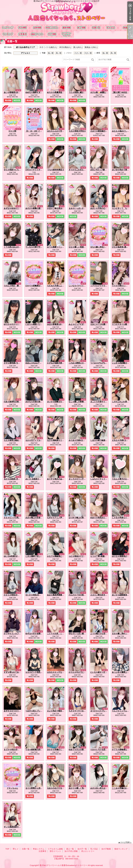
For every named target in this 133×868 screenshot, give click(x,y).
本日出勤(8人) (65, 47)
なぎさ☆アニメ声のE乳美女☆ (60, 518)
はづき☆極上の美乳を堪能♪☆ (81, 518)
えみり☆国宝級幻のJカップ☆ (103, 131)
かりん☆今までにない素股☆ (81, 672)
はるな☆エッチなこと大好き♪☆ (61, 672)
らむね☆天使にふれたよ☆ (58, 286)
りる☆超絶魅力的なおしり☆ (38, 750)
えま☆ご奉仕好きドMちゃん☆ (103, 595)
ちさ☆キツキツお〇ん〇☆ (80, 711)
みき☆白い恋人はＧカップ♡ (102, 788)
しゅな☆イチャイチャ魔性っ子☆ (104, 479)
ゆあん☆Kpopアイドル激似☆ (38, 363)
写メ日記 (111, 28)
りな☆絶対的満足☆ (56, 170)
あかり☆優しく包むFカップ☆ (81, 788)
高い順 (59, 53)
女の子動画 (125, 28)
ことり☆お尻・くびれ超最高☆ (60, 634)
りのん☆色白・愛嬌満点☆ (15, 286)
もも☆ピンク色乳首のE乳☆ (37, 672)
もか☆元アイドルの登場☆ (37, 440)
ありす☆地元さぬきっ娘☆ (58, 479)
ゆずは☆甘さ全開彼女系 (36, 634)
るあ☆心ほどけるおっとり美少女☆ (62, 788)
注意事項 (22, 34)
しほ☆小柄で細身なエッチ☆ (102, 440)
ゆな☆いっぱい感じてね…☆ (81, 634)
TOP (8, 28)
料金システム (52, 28)
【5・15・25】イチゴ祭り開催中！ (40, 131)
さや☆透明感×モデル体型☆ (16, 363)
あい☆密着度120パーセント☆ (17, 92)
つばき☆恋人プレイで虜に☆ (38, 711)
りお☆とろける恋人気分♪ (101, 750)
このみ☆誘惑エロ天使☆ (79, 363)
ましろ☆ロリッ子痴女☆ (79, 479)
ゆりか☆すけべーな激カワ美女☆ (18, 324)
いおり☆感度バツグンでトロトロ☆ (40, 324)
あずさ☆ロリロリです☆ (14, 711)
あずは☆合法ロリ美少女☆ (15, 208)
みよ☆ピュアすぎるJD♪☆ (80, 324)
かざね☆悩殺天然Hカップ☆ (59, 363)
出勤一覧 (37, 28)
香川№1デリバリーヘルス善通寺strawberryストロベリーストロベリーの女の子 (66, 12)
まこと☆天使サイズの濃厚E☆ (103, 402)
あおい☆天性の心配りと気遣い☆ (104, 208)
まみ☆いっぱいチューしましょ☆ (83, 208)
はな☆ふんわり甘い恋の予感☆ (60, 131)
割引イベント (37, 34)
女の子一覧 (96, 28)
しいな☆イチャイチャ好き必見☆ (83, 286)
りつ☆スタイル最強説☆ (122, 324)
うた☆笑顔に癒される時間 (80, 92)
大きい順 (88, 53)
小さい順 (78, 53)
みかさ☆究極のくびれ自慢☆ (59, 750)
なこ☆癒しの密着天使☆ (79, 402)
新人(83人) (78, 47)
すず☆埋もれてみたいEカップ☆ (18, 672)
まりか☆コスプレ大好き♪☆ (102, 711)
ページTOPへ (126, 842)
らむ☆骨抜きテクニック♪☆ (80, 556)
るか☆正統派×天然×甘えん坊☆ (17, 479)
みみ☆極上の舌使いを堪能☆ (38, 518)
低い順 (51, 53)
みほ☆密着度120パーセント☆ (60, 324)
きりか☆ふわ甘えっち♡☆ (80, 170)
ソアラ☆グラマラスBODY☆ (102, 286)
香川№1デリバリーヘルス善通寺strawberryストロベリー (63, 865)
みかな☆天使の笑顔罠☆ (36, 402)
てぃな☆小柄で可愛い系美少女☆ (39, 247)
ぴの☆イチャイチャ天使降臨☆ (39, 170)
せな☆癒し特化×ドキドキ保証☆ (104, 247)
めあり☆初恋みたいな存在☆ (102, 518)
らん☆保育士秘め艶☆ (13, 440)
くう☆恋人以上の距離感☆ (15, 247)
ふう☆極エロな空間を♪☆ (101, 634)
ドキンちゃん (12, 788)
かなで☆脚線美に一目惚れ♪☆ (60, 556)
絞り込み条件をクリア (26, 47)
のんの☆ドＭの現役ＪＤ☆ (80, 595)
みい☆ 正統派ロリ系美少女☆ (38, 479)
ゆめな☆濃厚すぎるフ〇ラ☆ (38, 92)
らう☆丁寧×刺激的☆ (99, 556)
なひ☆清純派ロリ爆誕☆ (57, 440)
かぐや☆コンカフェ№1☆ (15, 634)
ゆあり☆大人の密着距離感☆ (81, 750)
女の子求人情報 (52, 34)
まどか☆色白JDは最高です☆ (16, 750)
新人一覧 (81, 28)
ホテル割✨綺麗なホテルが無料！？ (106, 92)
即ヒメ (22, 28)
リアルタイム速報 (66, 28)
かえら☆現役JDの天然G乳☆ (16, 595)
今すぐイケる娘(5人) (48, 47)
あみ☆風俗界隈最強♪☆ (57, 595)
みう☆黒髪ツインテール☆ (58, 247)
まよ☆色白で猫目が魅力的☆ (59, 711)
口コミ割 (12, 131)
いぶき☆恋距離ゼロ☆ (121, 363)
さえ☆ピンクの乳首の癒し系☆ (17, 518)
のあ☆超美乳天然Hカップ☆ (16, 402)
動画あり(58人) (91, 47)
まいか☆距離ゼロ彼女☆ (57, 402)
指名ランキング (8, 34)
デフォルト (26, 53)
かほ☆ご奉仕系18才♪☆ (57, 208)
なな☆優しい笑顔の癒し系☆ (81, 247)
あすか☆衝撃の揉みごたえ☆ (38, 208)
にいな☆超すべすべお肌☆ (102, 672)
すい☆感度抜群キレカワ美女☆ (17, 827)
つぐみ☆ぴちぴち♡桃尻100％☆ (104, 363)
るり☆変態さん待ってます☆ (38, 788)
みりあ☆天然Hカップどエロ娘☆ (82, 440)
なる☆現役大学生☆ (77, 131)
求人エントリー (66, 34)
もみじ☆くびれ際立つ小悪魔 (102, 324)
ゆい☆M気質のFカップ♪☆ (15, 556)
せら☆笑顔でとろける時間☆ (16, 170)
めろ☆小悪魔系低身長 (56, 92)
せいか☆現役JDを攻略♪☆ (36, 595)
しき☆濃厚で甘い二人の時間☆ (39, 556)
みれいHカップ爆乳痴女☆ (101, 170)
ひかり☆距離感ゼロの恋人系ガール (40, 286)
